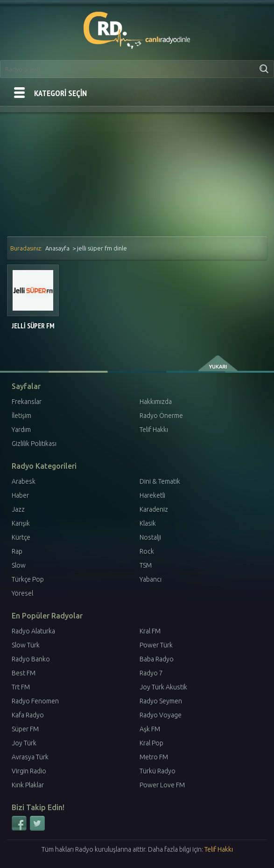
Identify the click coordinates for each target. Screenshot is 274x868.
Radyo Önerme (161, 416)
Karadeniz (154, 509)
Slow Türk (26, 645)
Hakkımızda (156, 402)
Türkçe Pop (28, 579)
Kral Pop (151, 743)
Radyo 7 (151, 673)
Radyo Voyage (161, 715)
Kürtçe (21, 537)
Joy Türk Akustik (163, 687)
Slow (19, 565)
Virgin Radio (29, 771)
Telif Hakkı (154, 430)
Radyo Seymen (161, 701)
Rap (17, 551)
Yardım (21, 430)
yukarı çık (219, 363)
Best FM (24, 673)
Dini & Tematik (160, 481)
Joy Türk (24, 743)
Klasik (148, 523)
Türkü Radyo (158, 771)
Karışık (21, 523)
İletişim (21, 416)
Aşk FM (150, 729)
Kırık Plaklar (28, 785)
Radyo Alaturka (33, 631)
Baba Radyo (157, 659)
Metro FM (154, 757)
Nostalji (150, 537)
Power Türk (156, 645)
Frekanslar (27, 402)
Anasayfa (57, 248)
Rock (147, 551)
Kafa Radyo (28, 715)
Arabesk (24, 481)
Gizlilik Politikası (34, 444)
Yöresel (22, 593)
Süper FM (25, 729)
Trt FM (21, 687)
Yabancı (151, 579)
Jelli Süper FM (33, 326)
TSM (146, 565)
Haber (20, 495)
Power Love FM (162, 785)
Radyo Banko (31, 659)
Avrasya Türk (30, 757)
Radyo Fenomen (35, 701)
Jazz (18, 509)
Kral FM (150, 631)
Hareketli (152, 495)
